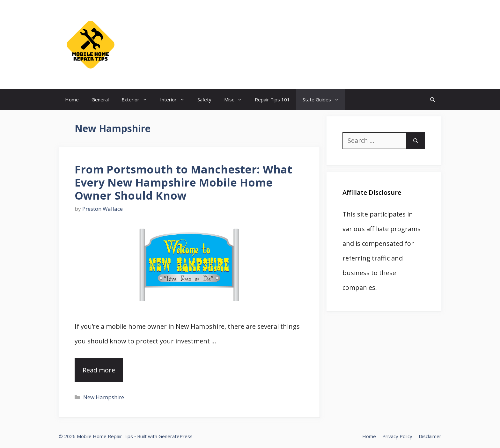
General (100, 99)
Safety (204, 99)
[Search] (416, 141)
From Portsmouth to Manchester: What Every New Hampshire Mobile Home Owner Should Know (183, 182)
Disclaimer (430, 436)
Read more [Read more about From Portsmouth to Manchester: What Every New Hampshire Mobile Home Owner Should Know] (99, 370)
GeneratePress (176, 436)
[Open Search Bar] (433, 100)
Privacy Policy (397, 436)
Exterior (138, 100)
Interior (176, 100)
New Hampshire (104, 397)
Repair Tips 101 (272, 99)
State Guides (324, 100)
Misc (236, 100)
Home (72, 99)
